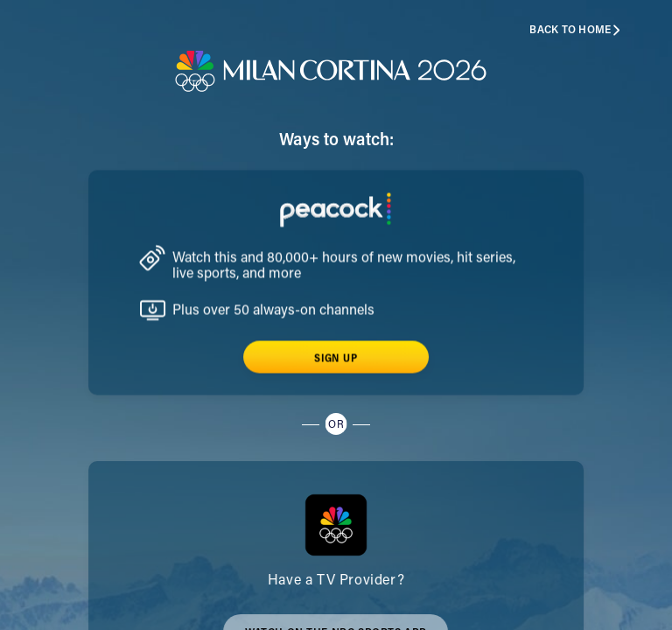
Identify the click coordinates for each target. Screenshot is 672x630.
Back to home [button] (575, 30)
